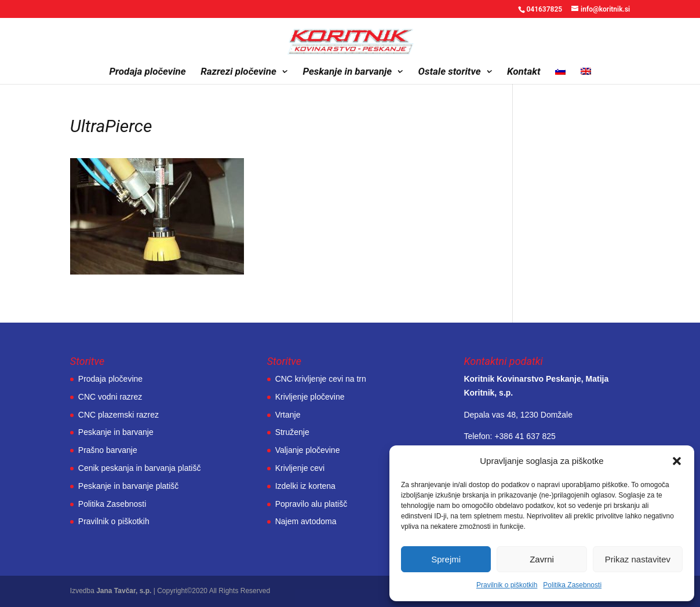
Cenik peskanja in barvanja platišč (140, 468)
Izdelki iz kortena (305, 486)
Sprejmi (446, 559)
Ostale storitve (450, 72)
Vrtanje (288, 415)
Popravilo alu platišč (311, 504)
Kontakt (524, 72)
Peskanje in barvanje (347, 72)
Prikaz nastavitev (638, 559)
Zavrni (542, 559)
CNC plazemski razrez (119, 415)
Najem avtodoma (306, 521)
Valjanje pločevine (308, 450)
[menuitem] (560, 76)
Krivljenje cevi (300, 468)
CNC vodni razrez (110, 397)
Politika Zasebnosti (572, 585)
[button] (677, 461)
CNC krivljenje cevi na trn (321, 379)
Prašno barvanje (108, 450)
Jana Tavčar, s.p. (124, 591)
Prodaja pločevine (147, 72)
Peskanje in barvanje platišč (129, 486)
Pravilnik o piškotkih (507, 585)
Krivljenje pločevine (310, 397)
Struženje (292, 432)
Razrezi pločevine (238, 72)
